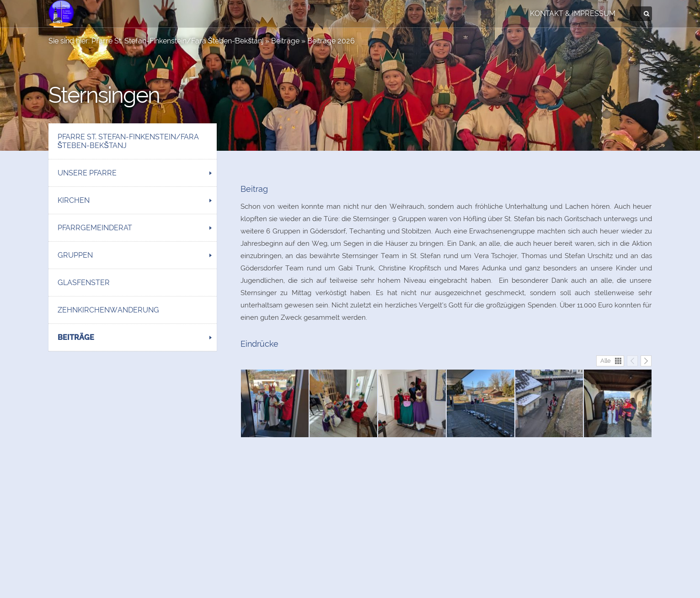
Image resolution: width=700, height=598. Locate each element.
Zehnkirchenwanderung (108, 310)
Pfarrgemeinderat (95, 228)
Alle (606, 361)
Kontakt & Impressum (573, 13)
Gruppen (75, 255)
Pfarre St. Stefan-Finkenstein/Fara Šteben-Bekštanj (178, 41)
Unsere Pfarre (87, 173)
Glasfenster (84, 283)
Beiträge (285, 41)
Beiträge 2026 (331, 41)
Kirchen (74, 200)
